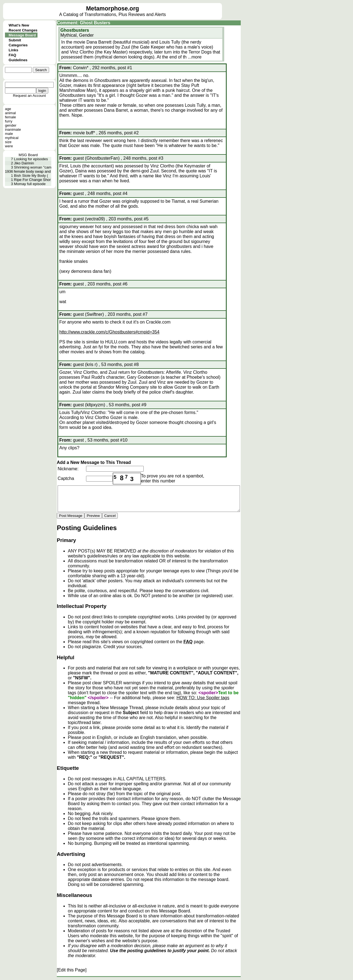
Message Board (22, 35)
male (9, 134)
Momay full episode (30, 184)
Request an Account (29, 96)
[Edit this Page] (72, 970)
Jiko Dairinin (24, 163)
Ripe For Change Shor (32, 180)
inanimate (13, 129)
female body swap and (32, 171)
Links (13, 50)
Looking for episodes (31, 159)
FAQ (12, 55)
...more (195, 57)
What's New (19, 25)
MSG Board (28, 155)
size (8, 142)
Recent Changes (23, 30)
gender (11, 125)
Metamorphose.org (113, 9)
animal (10, 113)
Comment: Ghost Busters (84, 23)
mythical (12, 138)
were (9, 146)
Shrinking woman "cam (33, 167)
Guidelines (18, 60)
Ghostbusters (75, 30)
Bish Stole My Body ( (31, 176)
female (10, 117)
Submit (15, 40)
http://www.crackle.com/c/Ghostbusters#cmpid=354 (109, 332)
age (8, 109)
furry (9, 121)
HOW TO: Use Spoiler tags (203, 698)
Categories (18, 45)
